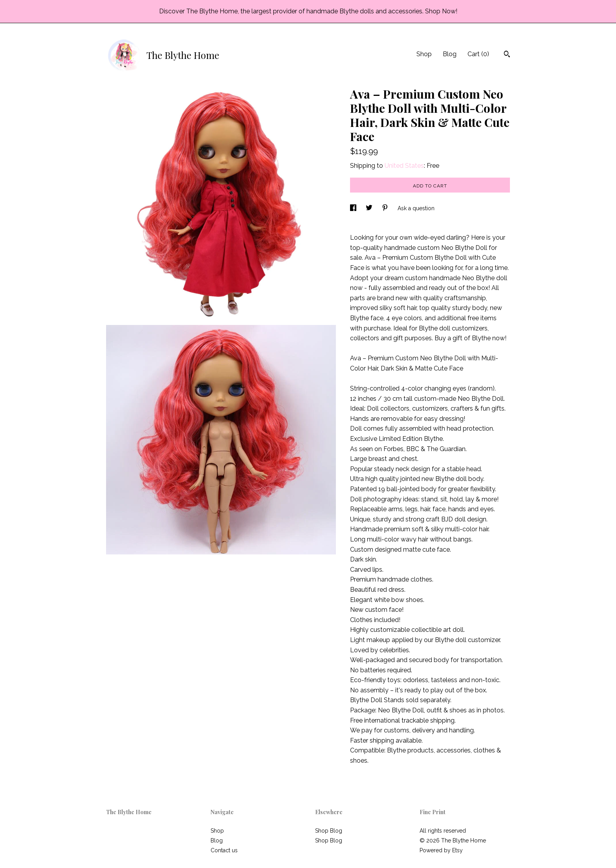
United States (404, 166)
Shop (424, 54)
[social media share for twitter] (370, 208)
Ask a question (416, 208)
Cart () (478, 54)
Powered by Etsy (441, 850)
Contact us (224, 850)
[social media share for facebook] (354, 208)
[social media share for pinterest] (386, 208)
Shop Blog (329, 831)
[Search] (507, 55)
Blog (450, 54)
